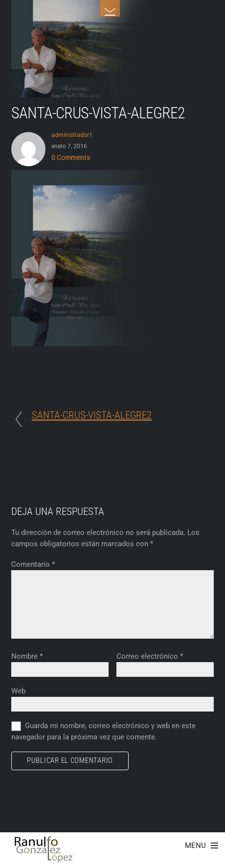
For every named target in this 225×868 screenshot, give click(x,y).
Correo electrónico (150, 656)
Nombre (27, 656)
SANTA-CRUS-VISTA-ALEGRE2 (98, 113)
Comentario (33, 564)
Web (18, 691)
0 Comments (71, 157)
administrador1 (72, 135)
